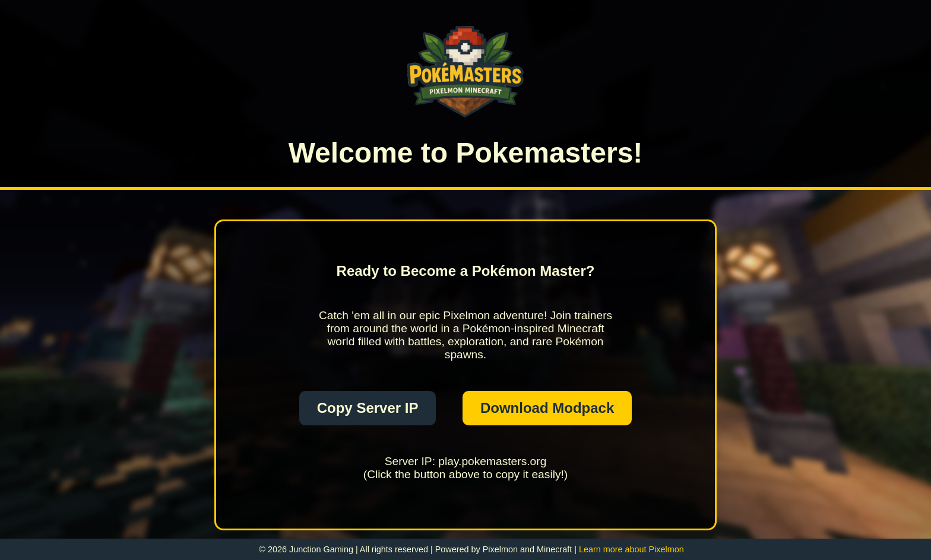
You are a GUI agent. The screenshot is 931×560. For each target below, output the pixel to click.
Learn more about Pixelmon (631, 549)
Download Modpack (547, 408)
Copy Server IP (368, 408)
